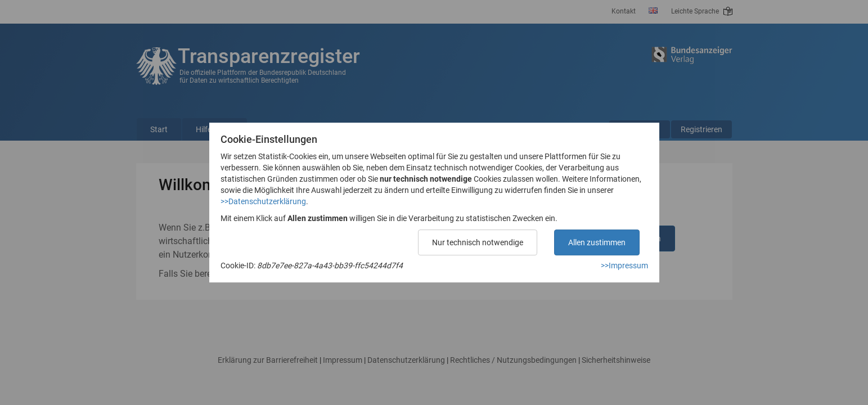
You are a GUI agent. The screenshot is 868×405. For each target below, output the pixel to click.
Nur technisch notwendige (478, 242)
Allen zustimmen (597, 242)
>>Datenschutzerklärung (263, 201)
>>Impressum (624, 265)
